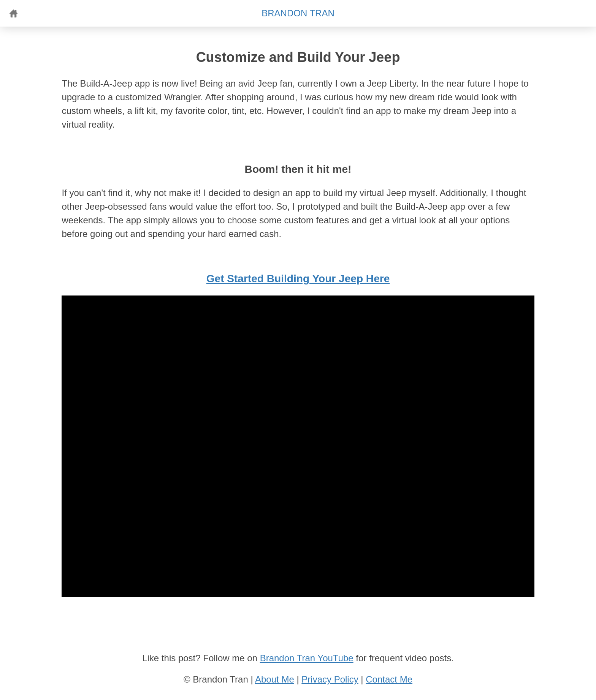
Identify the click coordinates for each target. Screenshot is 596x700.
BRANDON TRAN (298, 13)
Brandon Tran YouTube (307, 658)
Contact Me (389, 679)
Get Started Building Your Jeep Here (298, 279)
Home (13, 13)
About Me (275, 679)
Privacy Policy (330, 679)
